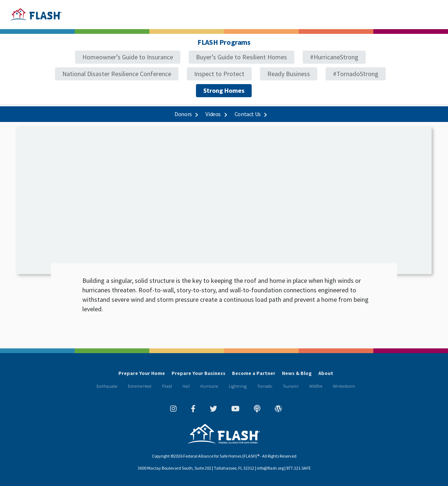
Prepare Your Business (199, 373)
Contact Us (250, 114)
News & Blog (297, 373)
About (326, 373)
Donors (186, 114)
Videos (216, 114)
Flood (167, 386)
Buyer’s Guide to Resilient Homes (241, 57)
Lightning (238, 386)
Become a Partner (254, 373)
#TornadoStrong (356, 74)
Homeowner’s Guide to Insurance (128, 57)
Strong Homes (224, 90)
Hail (186, 386)
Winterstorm (344, 386)
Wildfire (316, 386)
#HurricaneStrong (334, 57)
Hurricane (209, 386)
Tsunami (291, 386)
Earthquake (107, 386)
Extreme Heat (140, 386)
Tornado (265, 386)
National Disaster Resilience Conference (117, 74)
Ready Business (289, 74)
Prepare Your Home (142, 373)
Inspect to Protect (219, 74)
